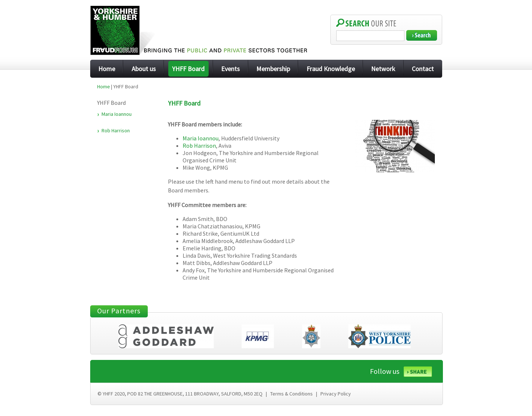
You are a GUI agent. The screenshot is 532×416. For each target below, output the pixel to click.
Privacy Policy (336, 394)
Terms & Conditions (291, 394)
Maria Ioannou (117, 114)
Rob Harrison (116, 130)
